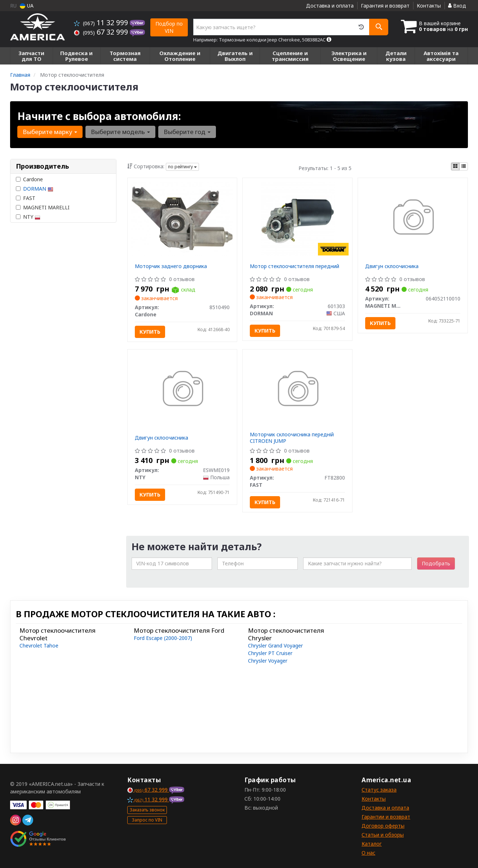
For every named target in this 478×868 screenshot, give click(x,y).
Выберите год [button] (187, 132)
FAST (26, 198)
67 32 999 (102, 32)
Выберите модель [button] (120, 132)
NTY (28, 217)
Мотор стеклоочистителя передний (295, 266)
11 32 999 (102, 23)
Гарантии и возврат (386, 817)
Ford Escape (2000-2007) (163, 638)
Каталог (372, 844)
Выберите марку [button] (50, 132)
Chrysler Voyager (268, 661)
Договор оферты (383, 826)
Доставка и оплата (330, 6)
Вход (457, 6)
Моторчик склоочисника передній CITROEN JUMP (292, 438)
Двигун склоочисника (392, 266)
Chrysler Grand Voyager (275, 646)
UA (27, 6)
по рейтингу (182, 167)
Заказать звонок (147, 810)
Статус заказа (379, 790)
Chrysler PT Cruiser (270, 653)
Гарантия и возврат (385, 6)
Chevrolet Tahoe (39, 646)
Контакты (429, 6)
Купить (150, 332)
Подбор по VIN (169, 27)
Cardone (29, 179)
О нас (368, 853)
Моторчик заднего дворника (171, 266)
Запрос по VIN (147, 820)
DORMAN (38, 189)
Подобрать (436, 563)
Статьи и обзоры (383, 835)
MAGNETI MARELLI (43, 207)
